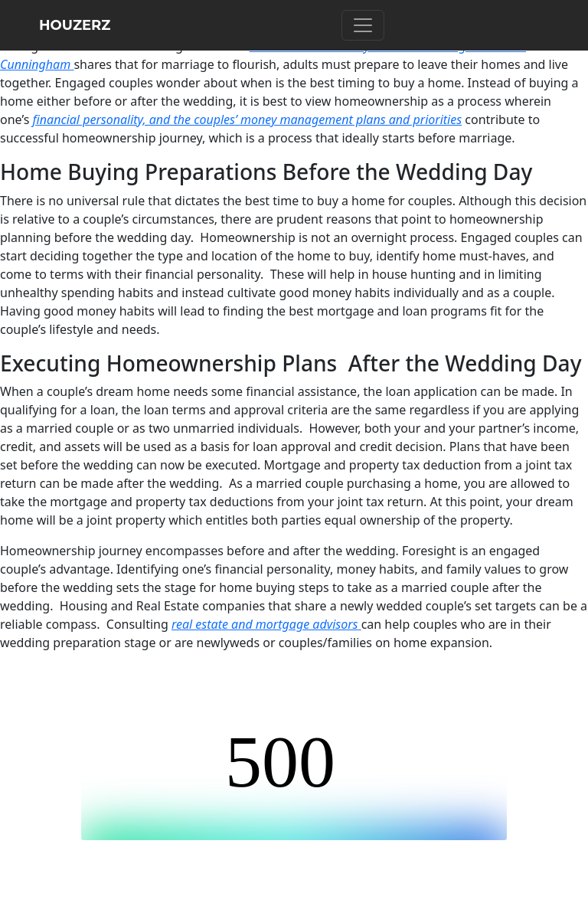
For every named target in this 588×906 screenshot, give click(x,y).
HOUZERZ (75, 25)
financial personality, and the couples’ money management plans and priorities (248, 119)
